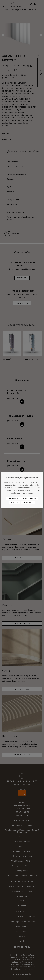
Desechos (28, 502)
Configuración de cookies (22, 498)
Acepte (14, 502)
